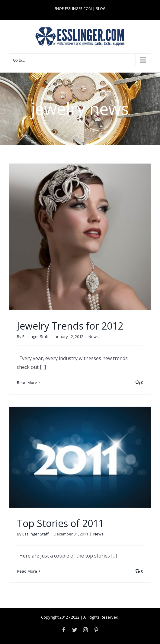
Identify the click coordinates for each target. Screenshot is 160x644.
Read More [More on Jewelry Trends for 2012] (27, 382)
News (94, 337)
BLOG (101, 9)
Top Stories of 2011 (60, 523)
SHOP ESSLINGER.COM (73, 9)
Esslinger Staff (35, 337)
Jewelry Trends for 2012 (70, 326)
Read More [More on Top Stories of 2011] (27, 571)
